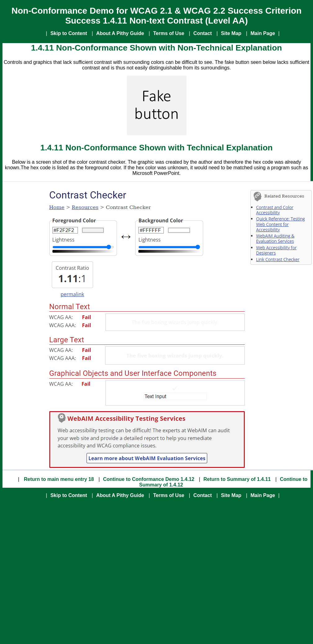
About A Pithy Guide (120, 33)
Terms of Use (169, 33)
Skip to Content (69, 33)
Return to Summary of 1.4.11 (237, 479)
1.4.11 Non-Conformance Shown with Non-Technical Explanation (156, 48)
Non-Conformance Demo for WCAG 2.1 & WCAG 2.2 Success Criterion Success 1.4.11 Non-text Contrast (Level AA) (156, 16)
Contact (203, 33)
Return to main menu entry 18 (58, 479)
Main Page (263, 33)
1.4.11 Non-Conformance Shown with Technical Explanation (156, 148)
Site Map (231, 33)
